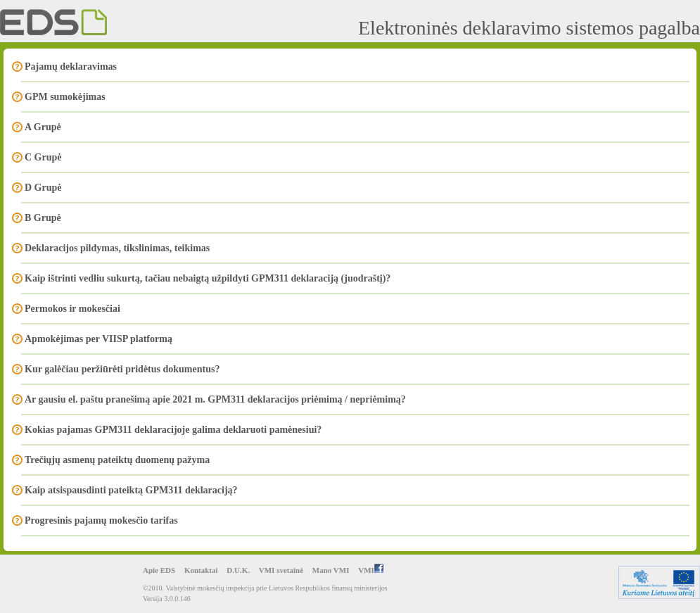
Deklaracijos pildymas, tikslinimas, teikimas (117, 248)
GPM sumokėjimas (65, 97)
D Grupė (43, 188)
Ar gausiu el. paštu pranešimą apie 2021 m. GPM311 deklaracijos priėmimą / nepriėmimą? (215, 399)
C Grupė (43, 157)
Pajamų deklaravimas (71, 67)
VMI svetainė (281, 570)
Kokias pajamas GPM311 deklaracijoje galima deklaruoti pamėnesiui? (173, 430)
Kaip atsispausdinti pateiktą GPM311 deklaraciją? (131, 490)
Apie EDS (159, 570)
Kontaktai (201, 570)
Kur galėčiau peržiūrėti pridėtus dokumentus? (122, 369)
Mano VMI (331, 570)
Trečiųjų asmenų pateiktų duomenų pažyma (117, 460)
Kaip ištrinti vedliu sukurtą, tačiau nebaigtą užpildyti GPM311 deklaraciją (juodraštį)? (208, 278)
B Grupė (43, 218)
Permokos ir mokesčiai (72, 309)
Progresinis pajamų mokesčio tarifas (101, 520)
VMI (371, 570)
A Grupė (43, 127)
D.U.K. (238, 570)
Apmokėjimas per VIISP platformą (98, 339)
